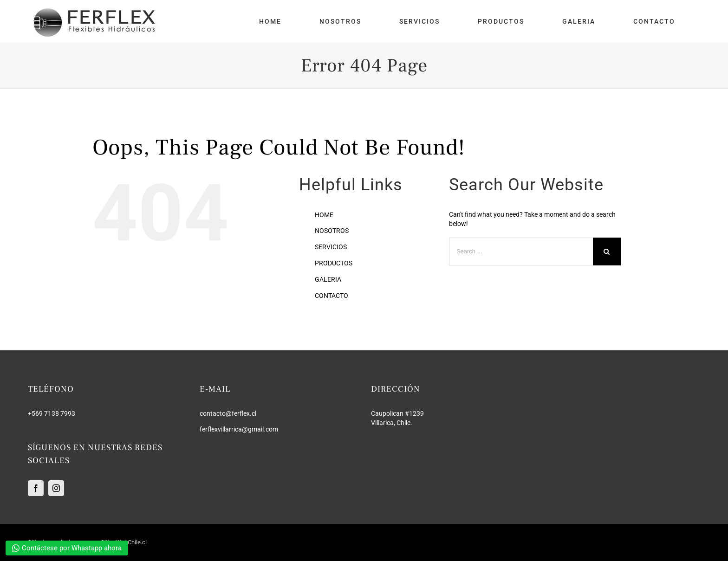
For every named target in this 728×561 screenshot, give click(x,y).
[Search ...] (521, 251)
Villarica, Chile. (392, 423)
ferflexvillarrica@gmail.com (239, 429)
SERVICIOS (331, 247)
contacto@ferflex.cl (228, 413)
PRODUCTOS (334, 263)
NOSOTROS (332, 231)
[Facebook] (36, 488)
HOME (324, 215)
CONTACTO (331, 296)
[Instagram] (56, 488)
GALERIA (328, 279)
